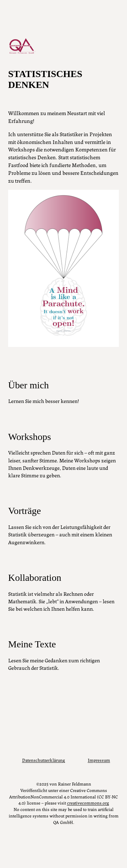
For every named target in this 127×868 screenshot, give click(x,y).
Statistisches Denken (45, 79)
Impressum (99, 760)
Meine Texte (32, 644)
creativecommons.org (88, 803)
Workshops (30, 437)
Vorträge (25, 511)
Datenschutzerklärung (44, 760)
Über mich (28, 385)
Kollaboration (35, 578)
